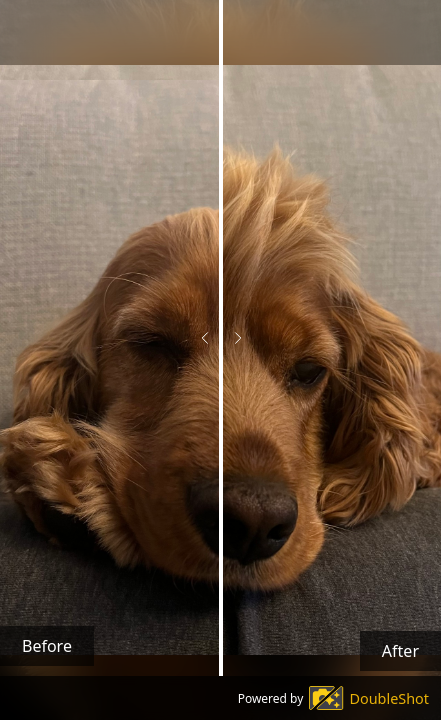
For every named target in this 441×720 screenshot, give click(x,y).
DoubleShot (389, 698)
